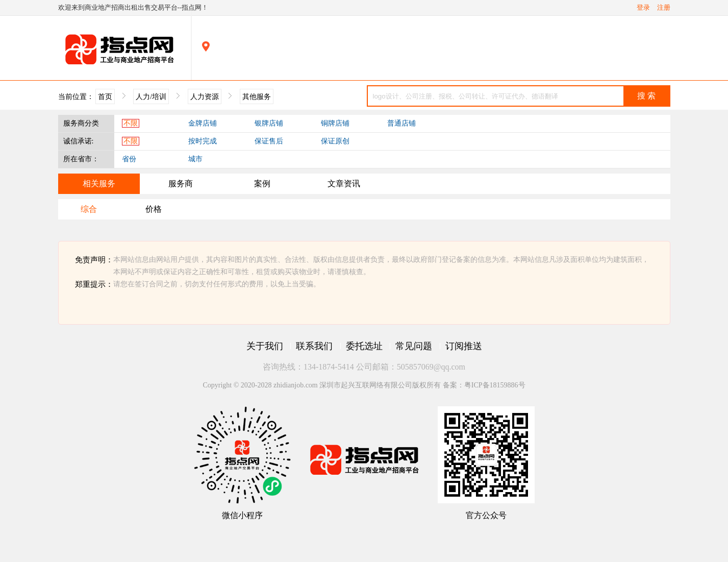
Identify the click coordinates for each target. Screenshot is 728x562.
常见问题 (414, 346)
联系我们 (314, 346)
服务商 (181, 184)
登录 (643, 8)
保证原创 (335, 141)
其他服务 (257, 96)
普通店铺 (401, 123)
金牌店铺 (203, 123)
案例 (262, 184)
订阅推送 (464, 346)
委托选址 (364, 346)
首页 (105, 96)
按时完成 (203, 141)
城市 (195, 159)
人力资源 (205, 96)
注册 (664, 8)
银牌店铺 (269, 123)
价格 (154, 209)
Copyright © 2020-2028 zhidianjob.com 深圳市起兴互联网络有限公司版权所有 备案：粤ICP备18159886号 (364, 385)
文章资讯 (344, 184)
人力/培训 (151, 96)
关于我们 (265, 346)
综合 (89, 209)
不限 (131, 123)
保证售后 (269, 141)
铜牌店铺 (335, 123)
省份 (129, 159)
